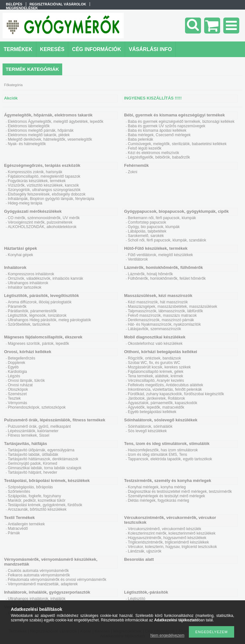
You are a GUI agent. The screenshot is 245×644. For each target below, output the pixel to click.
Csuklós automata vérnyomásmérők (38, 571)
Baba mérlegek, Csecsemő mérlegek (159, 135)
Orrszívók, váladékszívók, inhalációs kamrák (45, 278)
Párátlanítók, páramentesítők (32, 311)
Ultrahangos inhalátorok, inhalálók (37, 599)
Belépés (14, 4)
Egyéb (13, 367)
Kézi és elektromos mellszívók (154, 153)
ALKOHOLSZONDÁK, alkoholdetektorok (42, 227)
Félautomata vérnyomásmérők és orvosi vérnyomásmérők (57, 580)
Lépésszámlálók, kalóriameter (33, 431)
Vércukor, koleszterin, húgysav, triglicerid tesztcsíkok (172, 547)
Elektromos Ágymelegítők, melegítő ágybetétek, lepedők (56, 122)
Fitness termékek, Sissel (28, 435)
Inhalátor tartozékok (24, 287)
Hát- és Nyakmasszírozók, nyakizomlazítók (164, 324)
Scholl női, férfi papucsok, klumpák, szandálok (167, 240)
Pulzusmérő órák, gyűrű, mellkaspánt (39, 426)
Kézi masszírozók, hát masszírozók (158, 302)
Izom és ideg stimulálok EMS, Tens (158, 455)
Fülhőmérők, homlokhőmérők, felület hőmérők (167, 278)
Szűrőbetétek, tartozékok (29, 324)
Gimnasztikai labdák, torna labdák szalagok (45, 468)
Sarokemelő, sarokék (146, 236)
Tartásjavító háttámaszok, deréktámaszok (43, 459)
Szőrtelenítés (19, 492)
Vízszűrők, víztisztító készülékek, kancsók (43, 185)
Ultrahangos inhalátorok (28, 283)
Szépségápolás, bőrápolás (30, 487)
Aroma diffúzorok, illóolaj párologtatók (40, 302)
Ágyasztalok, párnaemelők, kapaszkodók (163, 403)
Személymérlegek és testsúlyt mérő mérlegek (167, 496)
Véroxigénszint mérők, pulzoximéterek (40, 222)
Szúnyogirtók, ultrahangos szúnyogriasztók (44, 190)
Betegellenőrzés (21, 358)
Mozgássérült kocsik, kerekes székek (159, 367)
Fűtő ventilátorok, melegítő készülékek (160, 255)
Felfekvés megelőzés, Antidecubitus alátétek (166, 385)
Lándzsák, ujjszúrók (145, 551)
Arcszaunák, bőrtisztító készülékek (37, 509)
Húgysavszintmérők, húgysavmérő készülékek (167, 538)
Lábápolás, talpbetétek (147, 231)
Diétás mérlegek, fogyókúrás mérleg (159, 500)
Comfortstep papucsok (147, 222)
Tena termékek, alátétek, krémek (156, 376)
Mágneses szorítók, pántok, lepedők (38, 344)
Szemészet (17, 394)
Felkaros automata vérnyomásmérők (39, 575)
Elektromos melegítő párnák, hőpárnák (41, 130)
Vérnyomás (17, 403)
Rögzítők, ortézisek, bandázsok (155, 358)
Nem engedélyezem (167, 635)
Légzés (14, 376)
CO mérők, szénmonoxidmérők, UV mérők (44, 218)
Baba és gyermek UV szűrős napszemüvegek (167, 126)
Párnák (14, 533)
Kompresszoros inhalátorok (31, 274)
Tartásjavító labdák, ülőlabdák (33, 455)
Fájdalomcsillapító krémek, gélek (156, 372)
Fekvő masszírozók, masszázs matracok (162, 315)
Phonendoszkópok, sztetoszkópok (37, 407)
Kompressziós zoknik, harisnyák (35, 172)
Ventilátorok (138, 259)
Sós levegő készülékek (147, 431)
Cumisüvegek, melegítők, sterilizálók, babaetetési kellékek (177, 144)
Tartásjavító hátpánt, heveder (32, 472)
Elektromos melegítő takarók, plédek (39, 135)
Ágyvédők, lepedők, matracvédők (156, 407)
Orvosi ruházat (20, 385)
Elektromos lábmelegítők (29, 126)
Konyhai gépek (20, 255)
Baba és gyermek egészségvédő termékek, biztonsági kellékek (181, 122)
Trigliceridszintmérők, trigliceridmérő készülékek (168, 542)
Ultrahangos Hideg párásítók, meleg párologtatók (49, 320)
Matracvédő (18, 529)
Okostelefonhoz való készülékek (155, 344)
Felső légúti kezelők (145, 148)
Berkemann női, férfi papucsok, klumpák (162, 218)
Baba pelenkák (141, 139)
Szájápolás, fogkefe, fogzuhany (34, 496)
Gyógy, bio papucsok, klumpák (154, 227)
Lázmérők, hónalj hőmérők (150, 274)
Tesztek (14, 398)
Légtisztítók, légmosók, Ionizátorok (37, 315)
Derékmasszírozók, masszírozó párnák (161, 320)
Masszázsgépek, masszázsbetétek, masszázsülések (173, 307)
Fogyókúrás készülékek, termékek (37, 181)
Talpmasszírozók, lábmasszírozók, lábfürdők (165, 311)
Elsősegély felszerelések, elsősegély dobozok (46, 194)
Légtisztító (137, 599)
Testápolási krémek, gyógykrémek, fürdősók (45, 505)
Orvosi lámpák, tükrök (26, 381)
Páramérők (17, 307)
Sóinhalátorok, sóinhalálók (150, 426)
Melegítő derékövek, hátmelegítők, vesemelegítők (50, 139)
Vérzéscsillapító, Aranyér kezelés (156, 381)
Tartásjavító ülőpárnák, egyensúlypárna (41, 450)
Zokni (133, 172)
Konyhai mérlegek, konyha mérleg (157, 487)
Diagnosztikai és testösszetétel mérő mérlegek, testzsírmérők (180, 492)
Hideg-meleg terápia (25, 203)
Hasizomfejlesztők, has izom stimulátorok (163, 450)
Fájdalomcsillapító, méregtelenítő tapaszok (44, 176)
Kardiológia (17, 372)
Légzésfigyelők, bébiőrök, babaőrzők (159, 157)
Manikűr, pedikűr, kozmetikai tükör (37, 500)
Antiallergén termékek (26, 524)
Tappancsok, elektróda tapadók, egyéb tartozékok (170, 459)
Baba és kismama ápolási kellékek (157, 130)
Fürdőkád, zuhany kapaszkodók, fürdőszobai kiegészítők (176, 394)
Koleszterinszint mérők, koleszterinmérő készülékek (172, 533)
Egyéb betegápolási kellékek (152, 412)
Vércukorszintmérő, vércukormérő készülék (165, 529)
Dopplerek (16, 363)
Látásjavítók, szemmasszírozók (155, 329)
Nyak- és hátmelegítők (27, 144)
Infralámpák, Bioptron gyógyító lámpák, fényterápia (51, 199)
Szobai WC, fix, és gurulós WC (154, 363)
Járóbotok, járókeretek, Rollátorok (156, 398)
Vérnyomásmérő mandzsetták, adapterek (43, 584)
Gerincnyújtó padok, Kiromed (32, 463)
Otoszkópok (18, 389)
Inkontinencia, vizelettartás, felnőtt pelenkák (165, 389)
